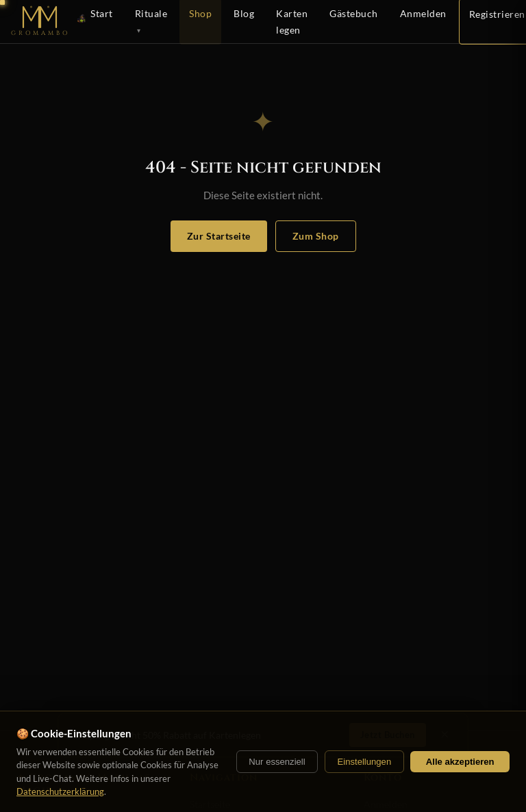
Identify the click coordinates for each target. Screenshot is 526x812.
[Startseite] (42, 22)
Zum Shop (316, 236)
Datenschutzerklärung (60, 791)
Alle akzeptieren (460, 762)
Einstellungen (364, 762)
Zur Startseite (219, 236)
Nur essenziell (277, 762)
